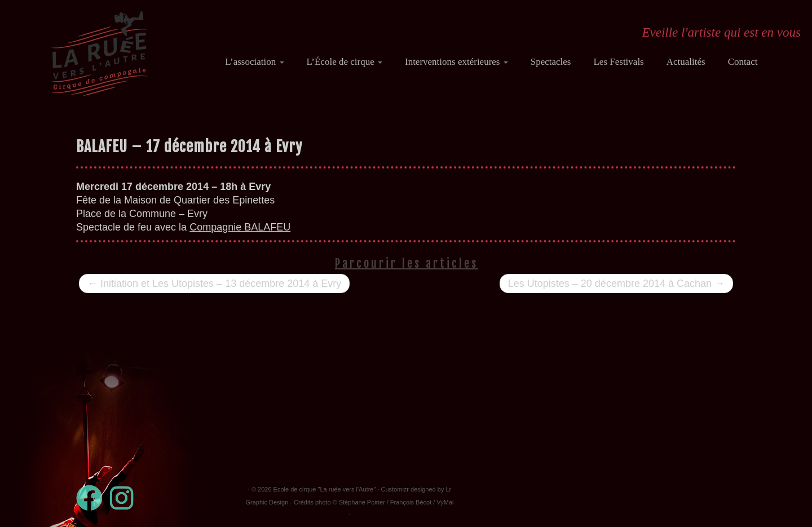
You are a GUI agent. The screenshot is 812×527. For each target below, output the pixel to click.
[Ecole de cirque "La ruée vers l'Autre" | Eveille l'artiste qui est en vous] (99, 54)
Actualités (686, 62)
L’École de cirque (345, 62)
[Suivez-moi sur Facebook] (93, 498)
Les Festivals (618, 62)
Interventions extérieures (456, 62)
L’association (254, 62)
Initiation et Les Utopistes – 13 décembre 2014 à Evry (214, 284)
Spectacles (551, 62)
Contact (743, 62)
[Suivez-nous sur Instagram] (125, 498)
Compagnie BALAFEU (240, 227)
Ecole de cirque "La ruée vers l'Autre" (325, 489)
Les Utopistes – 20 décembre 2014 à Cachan (616, 284)
